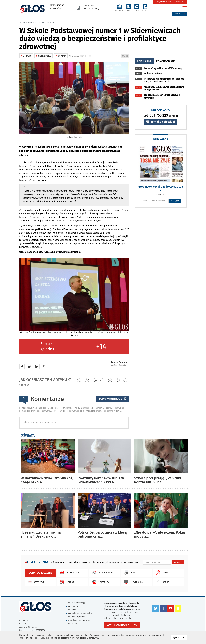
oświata (51, 22)
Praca (130, 572)
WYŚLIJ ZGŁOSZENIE (119, 625)
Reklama (72, 610)
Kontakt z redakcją (77, 603)
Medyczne (35, 582)
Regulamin (73, 606)
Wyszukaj (179, 14)
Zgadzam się (180, 637)
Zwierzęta (100, 582)
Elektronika (133, 582)
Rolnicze (67, 582)
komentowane (166, 61)
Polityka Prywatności (78, 617)
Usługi (162, 572)
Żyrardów (56, 8)
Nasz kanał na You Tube (79, 620)
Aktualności (40, 22)
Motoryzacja (69, 572)
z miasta (26, 56)
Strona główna (26, 22)
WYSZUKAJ (175, 201)
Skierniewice (57, 5)
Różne (162, 582)
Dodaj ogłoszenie (40, 573)
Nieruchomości (102, 572)
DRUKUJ (125, 56)
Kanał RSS (73, 624)
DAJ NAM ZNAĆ (161, 110)
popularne (144, 61)
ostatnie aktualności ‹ (119, 365)
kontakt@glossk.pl (161, 122)
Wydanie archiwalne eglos (80, 613)
